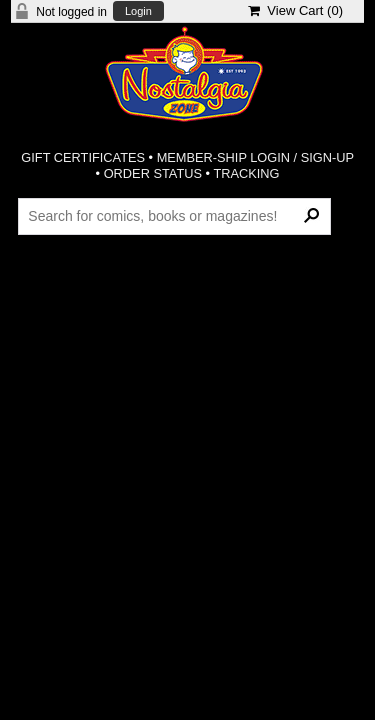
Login (138, 11)
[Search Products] (174, 216)
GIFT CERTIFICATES (83, 157)
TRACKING (246, 173)
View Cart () (295, 10)
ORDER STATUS (153, 173)
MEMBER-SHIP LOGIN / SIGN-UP (255, 157)
